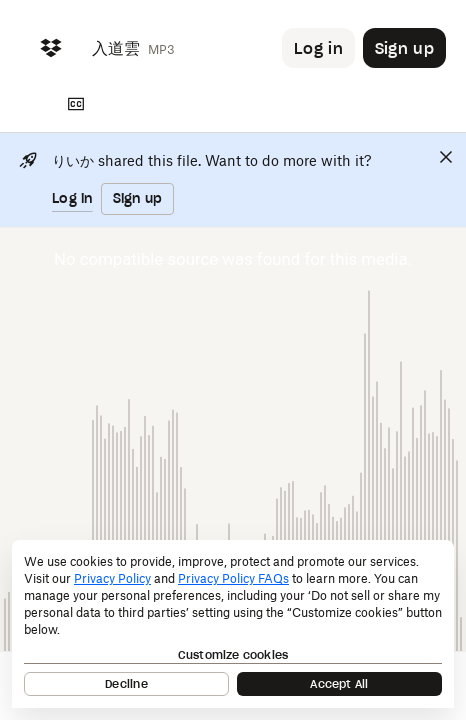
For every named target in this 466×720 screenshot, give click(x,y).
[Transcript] (76, 104)
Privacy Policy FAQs (233, 578)
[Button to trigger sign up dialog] (404, 48)
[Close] (446, 157)
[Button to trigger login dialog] (318, 48)
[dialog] (233, 624)
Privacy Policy (112, 578)
